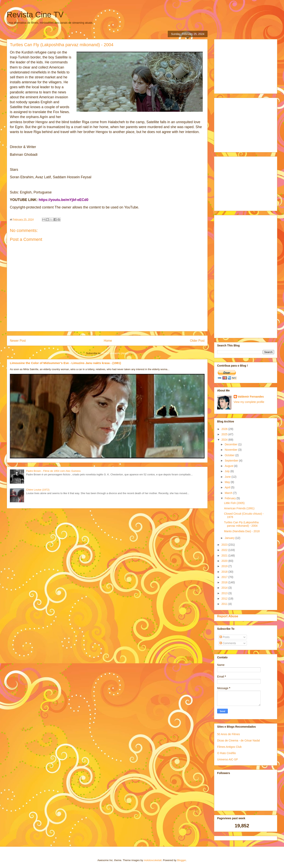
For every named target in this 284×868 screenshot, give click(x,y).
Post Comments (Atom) (115, 353)
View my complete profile (249, 402)
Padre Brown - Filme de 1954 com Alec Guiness (53, 471)
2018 (225, 572)
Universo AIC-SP (227, 759)
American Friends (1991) (239, 508)
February (231, 498)
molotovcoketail (153, 860)
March (229, 493)
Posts (225, 637)
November (231, 450)
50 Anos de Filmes (228, 734)
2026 (225, 429)
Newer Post (18, 341)
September (232, 461)
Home (108, 341)
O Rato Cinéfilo (227, 753)
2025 (225, 434)
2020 (225, 561)
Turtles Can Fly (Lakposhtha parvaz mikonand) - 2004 (241, 524)
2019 (225, 566)
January (230, 538)
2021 (225, 556)
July (227, 471)
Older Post (197, 341)
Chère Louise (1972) (38, 490)
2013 (225, 593)
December (231, 444)
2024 (225, 440)
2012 (225, 599)
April (228, 487)
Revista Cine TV (35, 15)
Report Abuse (228, 616)
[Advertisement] (247, 65)
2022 (225, 550)
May (228, 482)
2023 (225, 545)
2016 (225, 582)
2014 (225, 588)
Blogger (181, 860)
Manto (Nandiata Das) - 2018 (242, 531)
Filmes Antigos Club (229, 747)
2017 (225, 577)
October (230, 455)
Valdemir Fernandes (251, 397)
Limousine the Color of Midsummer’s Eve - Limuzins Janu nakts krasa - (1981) (65, 363)
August (229, 466)
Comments (228, 643)
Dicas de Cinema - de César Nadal (238, 740)
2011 (225, 604)
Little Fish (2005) (234, 503)
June (228, 477)
